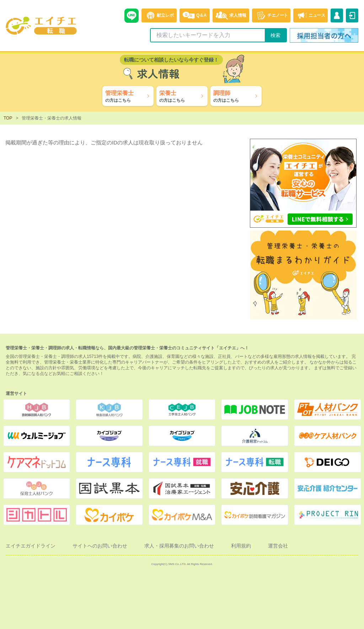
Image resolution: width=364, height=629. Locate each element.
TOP (8, 118)
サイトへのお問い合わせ (100, 546)
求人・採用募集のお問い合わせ (179, 546)
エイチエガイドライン (31, 546)
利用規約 (241, 546)
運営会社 (278, 546)
